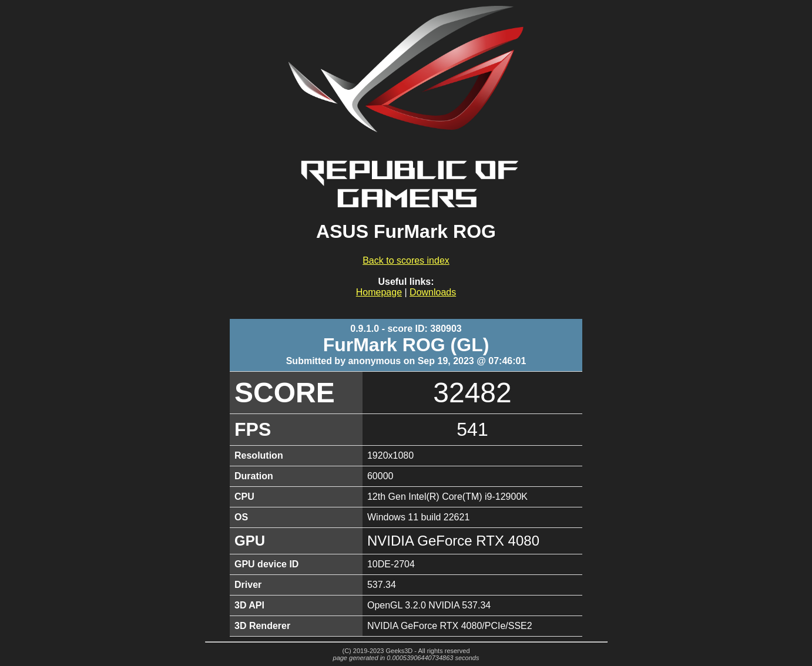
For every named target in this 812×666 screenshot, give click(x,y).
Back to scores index (406, 260)
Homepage (379, 292)
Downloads (433, 292)
